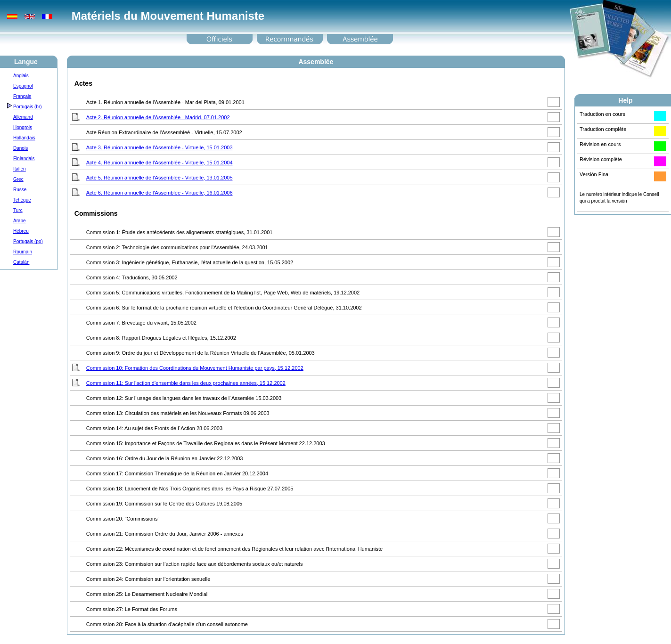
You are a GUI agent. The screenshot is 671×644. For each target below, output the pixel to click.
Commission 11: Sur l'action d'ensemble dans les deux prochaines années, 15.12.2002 (186, 383)
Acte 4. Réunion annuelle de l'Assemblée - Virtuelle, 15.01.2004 (160, 163)
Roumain (23, 252)
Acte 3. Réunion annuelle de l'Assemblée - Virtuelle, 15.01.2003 (160, 147)
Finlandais (24, 159)
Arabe (20, 221)
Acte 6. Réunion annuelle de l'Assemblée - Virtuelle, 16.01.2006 (160, 193)
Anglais (21, 76)
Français (22, 96)
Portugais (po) (28, 241)
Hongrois (23, 127)
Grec (18, 179)
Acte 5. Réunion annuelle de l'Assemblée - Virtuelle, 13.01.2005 (160, 178)
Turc (18, 210)
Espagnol (23, 86)
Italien (20, 169)
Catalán (21, 262)
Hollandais (24, 138)
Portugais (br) (28, 107)
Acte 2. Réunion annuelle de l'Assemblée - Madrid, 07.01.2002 (158, 117)
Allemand (23, 117)
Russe (20, 190)
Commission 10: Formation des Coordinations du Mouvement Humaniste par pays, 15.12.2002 (195, 368)
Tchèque (22, 200)
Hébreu (21, 231)
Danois (20, 148)
